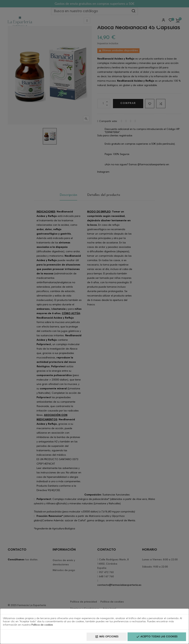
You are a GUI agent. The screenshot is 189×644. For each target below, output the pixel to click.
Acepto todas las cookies (157, 637)
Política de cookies (42, 625)
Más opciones (107, 637)
